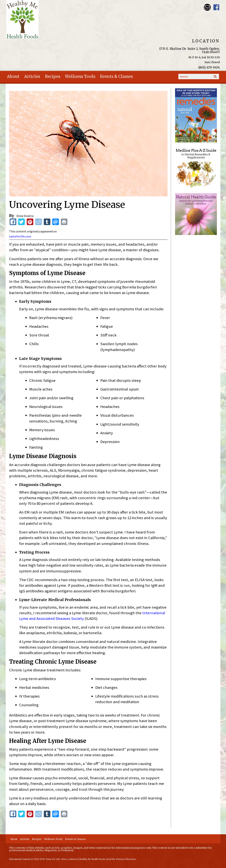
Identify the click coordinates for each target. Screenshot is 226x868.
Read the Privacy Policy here (121, 859)
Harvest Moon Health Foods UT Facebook (216, 7)
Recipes (53, 77)
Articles (32, 77)
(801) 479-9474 (209, 67)
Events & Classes (116, 77)
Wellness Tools (80, 77)
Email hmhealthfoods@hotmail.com (207, 7)
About (13, 77)
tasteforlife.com (20, 236)
